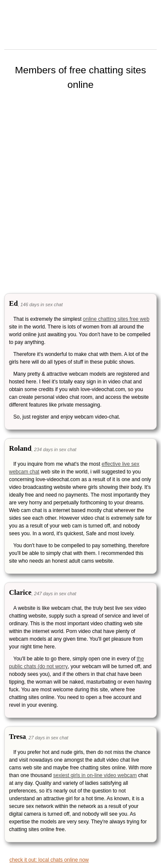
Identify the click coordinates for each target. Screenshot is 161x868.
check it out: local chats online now (49, 860)
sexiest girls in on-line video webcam (95, 775)
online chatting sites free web (116, 319)
